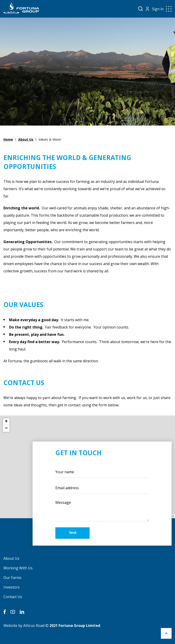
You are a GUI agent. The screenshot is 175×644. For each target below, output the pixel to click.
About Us (11, 558)
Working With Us (18, 568)
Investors (12, 587)
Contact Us (13, 597)
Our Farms (12, 578)
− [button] (6, 428)
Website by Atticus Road (24, 626)
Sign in (158, 9)
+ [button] (6, 422)
